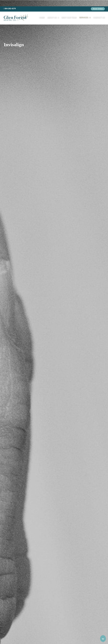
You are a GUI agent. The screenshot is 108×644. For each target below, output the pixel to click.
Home (43, 12)
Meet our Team (70, 12)
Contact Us (99, 12)
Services (84, 12)
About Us (53, 12)
